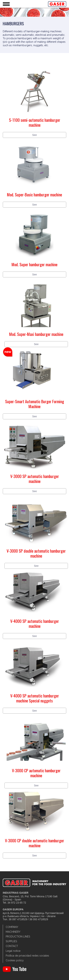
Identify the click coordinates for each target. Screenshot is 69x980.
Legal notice (13, 951)
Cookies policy (15, 960)
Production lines (18, 937)
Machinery (13, 932)
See (34, 135)
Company (12, 927)
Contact (12, 946)
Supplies (11, 941)
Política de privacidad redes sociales (27, 956)
